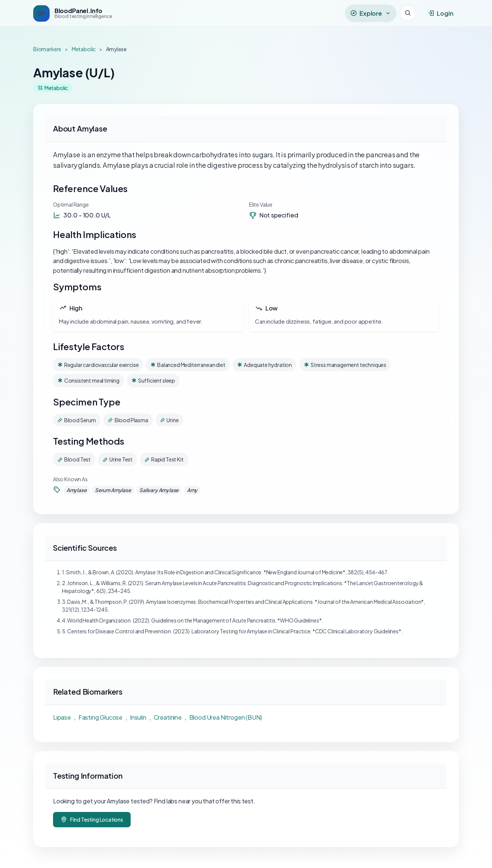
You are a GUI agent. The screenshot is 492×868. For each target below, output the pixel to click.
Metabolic (84, 49)
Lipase (62, 717)
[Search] (408, 13)
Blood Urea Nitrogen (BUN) (226, 717)
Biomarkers (47, 49)
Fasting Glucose (100, 717)
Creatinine (168, 717)
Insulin (138, 717)
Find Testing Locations (92, 820)
